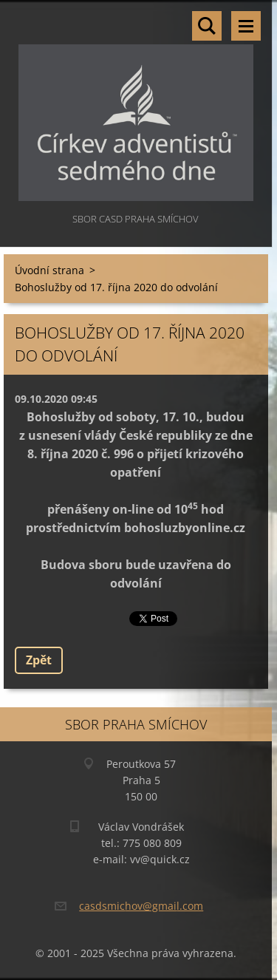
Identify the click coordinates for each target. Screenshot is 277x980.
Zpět (39, 660)
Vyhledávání (207, 26)
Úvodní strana (49, 270)
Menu (246, 26)
